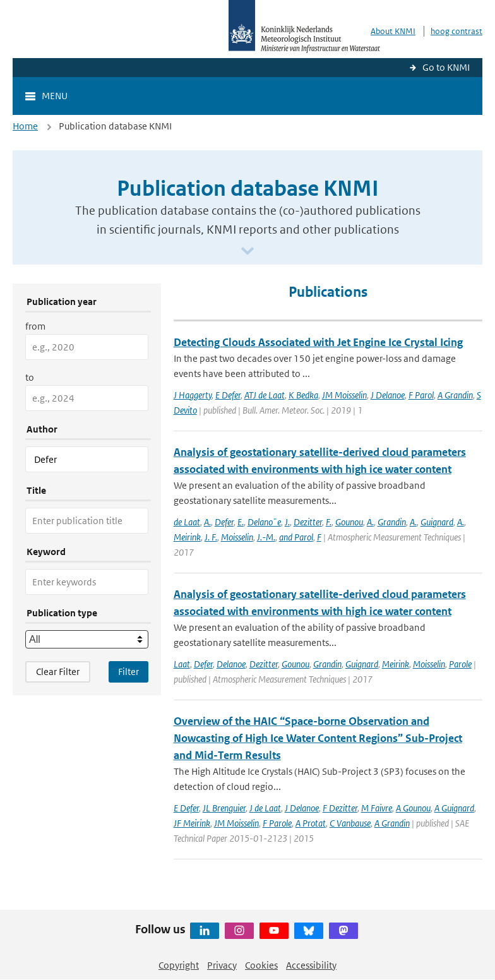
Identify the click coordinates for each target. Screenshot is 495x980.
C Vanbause (350, 823)
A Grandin (455, 395)
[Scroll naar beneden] (247, 252)
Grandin (392, 522)
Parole (460, 664)
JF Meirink (192, 823)
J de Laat (265, 808)
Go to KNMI (446, 67)
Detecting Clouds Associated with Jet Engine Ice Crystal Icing (318, 342)
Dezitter (308, 522)
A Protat (311, 823)
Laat (182, 664)
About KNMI (393, 31)
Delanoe (231, 664)
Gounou (349, 522)
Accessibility (311, 965)
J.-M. (266, 537)
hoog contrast (456, 31)
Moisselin (237, 537)
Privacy (222, 965)
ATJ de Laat (265, 395)
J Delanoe (388, 395)
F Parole (277, 823)
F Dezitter (340, 808)
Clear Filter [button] (58, 672)
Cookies (261, 965)
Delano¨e (264, 522)
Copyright (179, 965)
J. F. (211, 537)
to (30, 377)
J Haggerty (193, 395)
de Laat (187, 522)
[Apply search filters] (128, 672)
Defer (224, 522)
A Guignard (454, 808)
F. (329, 522)
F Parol (421, 395)
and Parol (296, 537)
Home (25, 126)
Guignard (437, 522)
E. (241, 522)
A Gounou (413, 808)
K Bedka (303, 395)
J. (287, 522)
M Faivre (377, 808)
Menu (55, 96)
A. (207, 522)
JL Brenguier (224, 808)
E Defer (228, 395)
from (35, 326)
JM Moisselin (344, 395)
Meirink (187, 537)
